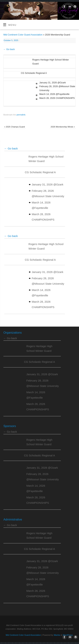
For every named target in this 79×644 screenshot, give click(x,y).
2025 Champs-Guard (14, 127)
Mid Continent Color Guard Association (23, 35)
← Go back (9, 49)
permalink (21, 115)
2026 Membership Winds (63, 127)
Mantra (57, 635)
